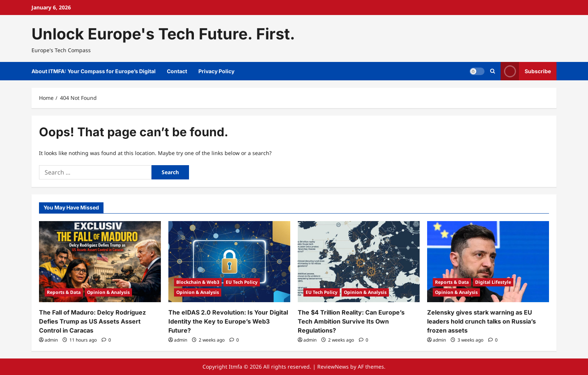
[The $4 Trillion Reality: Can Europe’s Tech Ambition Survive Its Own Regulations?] (359, 262)
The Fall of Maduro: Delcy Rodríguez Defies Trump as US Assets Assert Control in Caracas (92, 321)
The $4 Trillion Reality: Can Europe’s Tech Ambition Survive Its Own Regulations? (351, 321)
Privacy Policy (216, 71)
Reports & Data (64, 292)
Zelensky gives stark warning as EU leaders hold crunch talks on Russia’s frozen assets (481, 321)
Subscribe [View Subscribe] (526, 71)
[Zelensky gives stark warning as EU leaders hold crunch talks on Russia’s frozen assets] (488, 262)
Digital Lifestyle (493, 282)
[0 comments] (106, 340)
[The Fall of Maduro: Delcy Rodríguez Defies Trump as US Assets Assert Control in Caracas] (100, 262)
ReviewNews (333, 367)
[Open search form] (493, 71)
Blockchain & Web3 (198, 282)
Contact (177, 71)
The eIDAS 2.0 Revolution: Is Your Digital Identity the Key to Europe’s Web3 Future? (228, 321)
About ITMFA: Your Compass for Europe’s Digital (94, 71)
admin (51, 340)
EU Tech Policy (242, 282)
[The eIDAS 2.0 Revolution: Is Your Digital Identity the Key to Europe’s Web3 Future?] (229, 262)
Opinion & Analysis (108, 292)
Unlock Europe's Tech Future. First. (163, 34)
